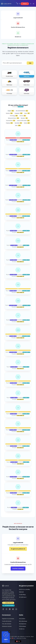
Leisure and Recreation (23, 121)
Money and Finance (14, 118)
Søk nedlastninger (23, 621)
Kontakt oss (22, 629)
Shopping (9, 123)
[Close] (9, 632)
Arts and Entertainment (22, 111)
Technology (14, 116)
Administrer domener (7, 626)
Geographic (19, 113)
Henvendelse (22, 619)
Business (9, 113)
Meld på (25, 4)
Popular (11, 111)
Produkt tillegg (22, 595)
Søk (30, 63)
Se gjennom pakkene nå (18, 549)
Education (24, 118)
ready (6, 641)
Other (18, 125)
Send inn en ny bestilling (24, 589)
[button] (10, 4)
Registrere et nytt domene (8, 619)
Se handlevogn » (23, 597)
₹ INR (18, 641)
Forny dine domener (7, 624)
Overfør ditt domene (7, 621)
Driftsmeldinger (23, 626)
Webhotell (21, 592)
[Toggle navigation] (34, 4)
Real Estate (18, 123)
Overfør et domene (18, 569)
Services (23, 116)
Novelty (27, 123)
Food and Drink (11, 121)
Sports (27, 113)
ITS (16, 638)
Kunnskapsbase (23, 624)
